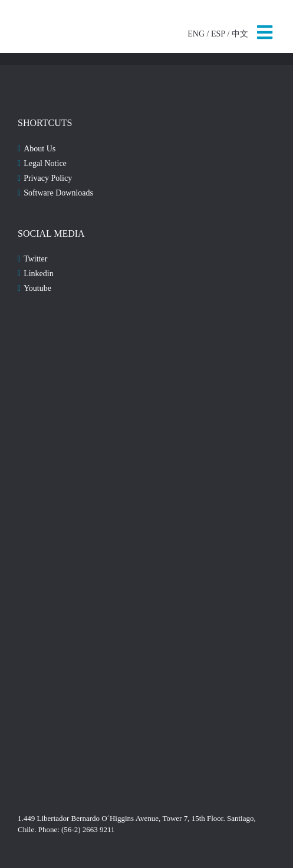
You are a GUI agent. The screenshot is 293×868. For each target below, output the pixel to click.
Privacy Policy (48, 178)
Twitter (35, 259)
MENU (265, 32)
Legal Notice (45, 163)
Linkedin (39, 274)
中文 (240, 34)
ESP (218, 34)
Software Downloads (58, 193)
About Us (39, 149)
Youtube (37, 288)
